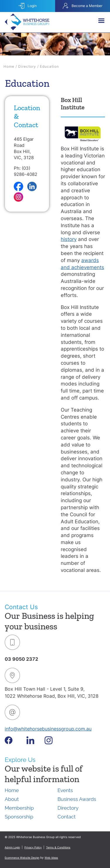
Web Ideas (51, 858)
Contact (67, 817)
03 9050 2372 (21, 659)
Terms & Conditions (58, 847)
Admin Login (12, 847)
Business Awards (77, 799)
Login (28, 6)
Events (65, 790)
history (69, 239)
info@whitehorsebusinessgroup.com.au (48, 729)
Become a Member (83, 6)
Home (9, 66)
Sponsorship (19, 817)
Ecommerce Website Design (22, 858)
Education (49, 66)
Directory (27, 66)
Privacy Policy (33, 847)
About (12, 799)
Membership (19, 808)
